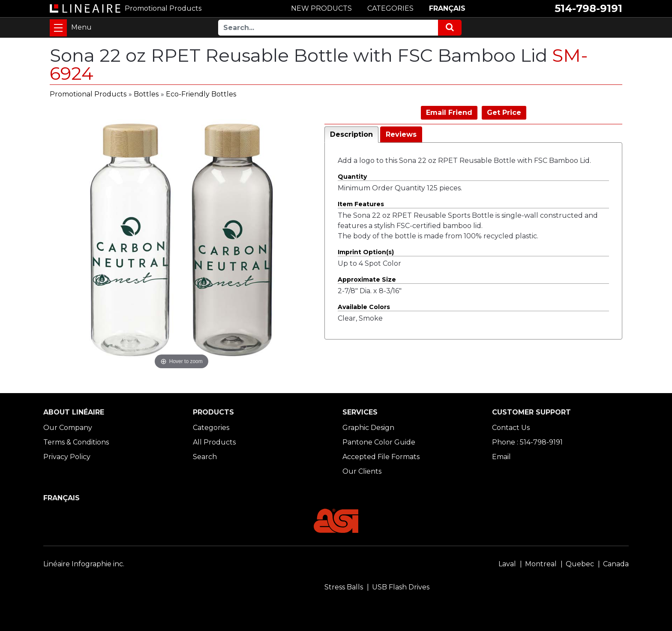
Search (205, 457)
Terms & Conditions (76, 442)
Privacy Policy (67, 457)
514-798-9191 (588, 8)
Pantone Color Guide (379, 442)
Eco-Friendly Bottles (201, 94)
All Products (214, 442)
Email (501, 457)
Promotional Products (88, 94)
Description (351, 134)
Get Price (504, 113)
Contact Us (511, 428)
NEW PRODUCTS (321, 8)
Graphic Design (368, 428)
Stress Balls (344, 587)
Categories (211, 428)
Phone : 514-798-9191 (527, 442)
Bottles (146, 94)
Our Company (68, 428)
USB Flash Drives (401, 587)
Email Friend (449, 113)
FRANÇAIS (447, 8)
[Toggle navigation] (58, 28)
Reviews (401, 134)
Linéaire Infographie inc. (84, 564)
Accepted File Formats (381, 457)
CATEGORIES (390, 8)
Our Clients (362, 471)
